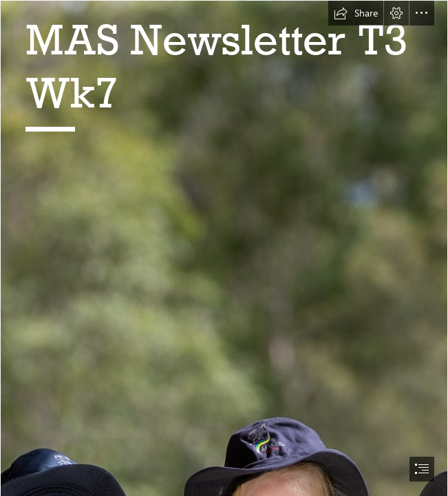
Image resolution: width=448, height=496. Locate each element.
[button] (356, 13)
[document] (224, 248)
